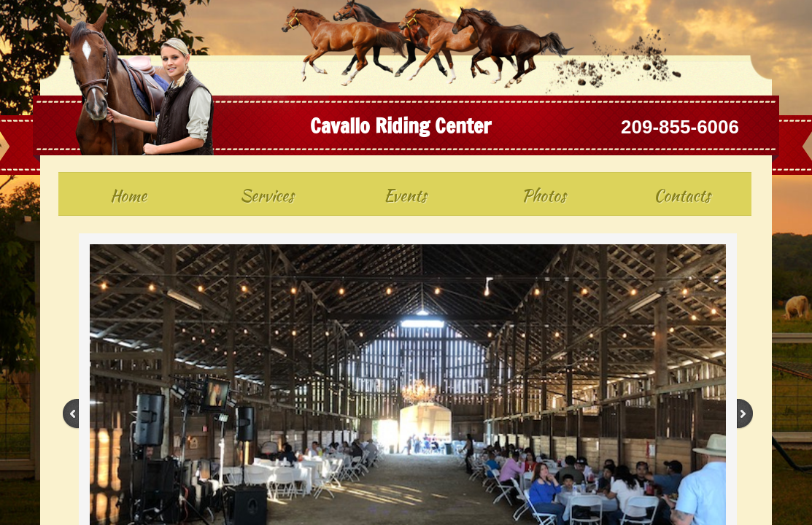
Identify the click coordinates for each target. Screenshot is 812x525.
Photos (544, 195)
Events (405, 195)
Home (128, 195)
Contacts (682, 195)
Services (267, 195)
